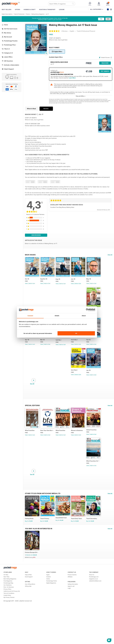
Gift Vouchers (7, 61)
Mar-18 (64, 352)
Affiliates (70, 623)
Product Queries (72, 621)
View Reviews (36, 235)
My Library (6, 33)
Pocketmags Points (52, 627)
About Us (92, 621)
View (26, 287)
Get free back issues (10, 29)
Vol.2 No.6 (65, 386)
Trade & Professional (19, 14)
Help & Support (8, 69)
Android (48, 623)
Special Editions (32, 422)
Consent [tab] (30, 316)
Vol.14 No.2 (28, 352)
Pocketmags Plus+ (9, 45)
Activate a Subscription (10, 65)
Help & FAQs (28, 621)
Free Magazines (8, 627)
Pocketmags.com (94, 623)
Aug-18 (64, 283)
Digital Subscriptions (7, 14)
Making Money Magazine (38, 14)
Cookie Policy (7, 641)
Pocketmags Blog (8, 629)
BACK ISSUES (30, 255)
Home (5, 25)
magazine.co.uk (93, 625)
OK (76, 333)
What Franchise (30, 451)
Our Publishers (8, 631)
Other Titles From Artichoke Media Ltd (43, 498)
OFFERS (17, 10)
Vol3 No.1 (83, 352)
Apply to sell (71, 632)
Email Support (29, 623)
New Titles (6, 623)
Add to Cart (32, 287)
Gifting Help (28, 632)
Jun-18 (82, 283)
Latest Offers (7, 57)
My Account (7, 37)
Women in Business (86, 451)
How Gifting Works (30, 630)
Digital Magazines (51, 629)
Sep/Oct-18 (47, 283)
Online (48, 625)
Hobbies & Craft (30, 10)
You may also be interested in (39, 571)
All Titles (6, 621)
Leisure (62, 10)
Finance (28, 14)
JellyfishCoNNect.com (95, 627)
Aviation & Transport (47, 10)
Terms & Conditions (9, 639)
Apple (48, 621)
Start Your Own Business (51, 451)
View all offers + (81, 96)
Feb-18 (45, 386)
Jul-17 (47, 14)
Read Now (105, 63)
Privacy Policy (7, 635)
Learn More (72, 78)
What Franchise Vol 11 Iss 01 (51, 486)
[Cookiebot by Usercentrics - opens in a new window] (87, 310)
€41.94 (27, 603)
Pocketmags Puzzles (10, 41)
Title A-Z (6, 49)
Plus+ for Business (9, 633)
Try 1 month (105, 71)
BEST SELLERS (7, 10)
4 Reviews (65, 31)
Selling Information (73, 630)
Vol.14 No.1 (28, 386)
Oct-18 (27, 283)
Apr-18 (45, 352)
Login (69, 634)
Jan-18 (82, 387)
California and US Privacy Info (12, 637)
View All (110, 255)
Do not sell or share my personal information (38, 333)
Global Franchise (30, 485)
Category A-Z (7, 53)
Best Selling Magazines (10, 625)
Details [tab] (57, 316)
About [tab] (84, 316)
